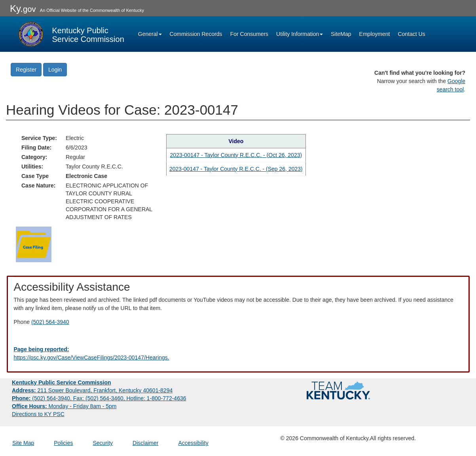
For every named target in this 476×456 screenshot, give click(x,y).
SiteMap (341, 34)
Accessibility (193, 443)
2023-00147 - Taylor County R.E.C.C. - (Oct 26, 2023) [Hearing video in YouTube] (236, 155)
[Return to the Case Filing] (34, 244)
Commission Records (196, 34)
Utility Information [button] (300, 34)
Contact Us (411, 34)
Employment (375, 34)
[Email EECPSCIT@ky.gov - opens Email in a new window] (238, 354)
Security (103, 443)
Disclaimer (145, 443)
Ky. (23, 9)
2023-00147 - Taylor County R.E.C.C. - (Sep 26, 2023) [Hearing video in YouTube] (236, 169)
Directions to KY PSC (38, 414)
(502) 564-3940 (50, 322)
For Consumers (249, 34)
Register (26, 70)
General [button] (150, 34)
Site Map (23, 443)
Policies (63, 443)
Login (55, 70)
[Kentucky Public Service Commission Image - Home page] (70, 34)
